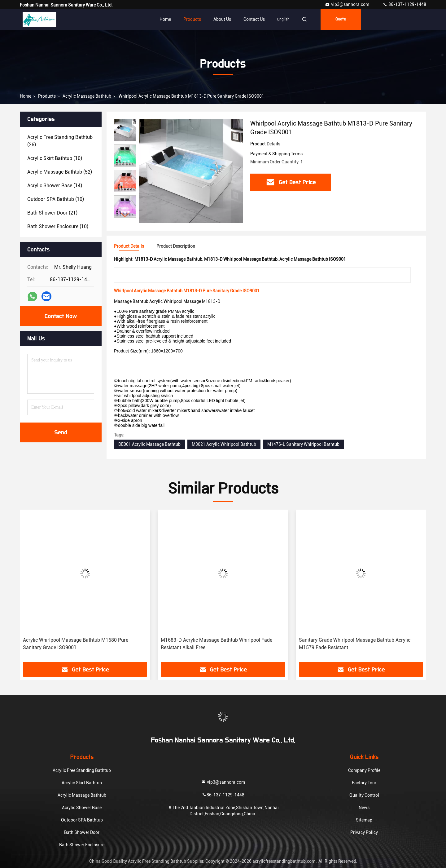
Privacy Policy (364, 832)
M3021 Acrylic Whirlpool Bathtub (224, 444)
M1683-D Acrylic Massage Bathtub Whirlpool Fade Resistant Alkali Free (216, 644)
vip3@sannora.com (348, 4)
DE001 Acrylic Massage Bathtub (149, 444)
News (364, 808)
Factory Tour (364, 783)
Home (165, 19)
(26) (60, 141)
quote (341, 19)
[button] (125, 215)
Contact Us (254, 19)
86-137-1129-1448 (404, 4)
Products (192, 19)
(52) (60, 172)
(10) (55, 158)
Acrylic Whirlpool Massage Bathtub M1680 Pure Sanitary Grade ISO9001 (76, 644)
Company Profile (364, 770)
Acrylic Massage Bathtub (87, 96)
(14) (55, 186)
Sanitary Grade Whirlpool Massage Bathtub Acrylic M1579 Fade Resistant (355, 644)
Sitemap (364, 820)
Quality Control (364, 795)
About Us (222, 19)
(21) (52, 213)
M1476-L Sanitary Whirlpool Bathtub (303, 444)
